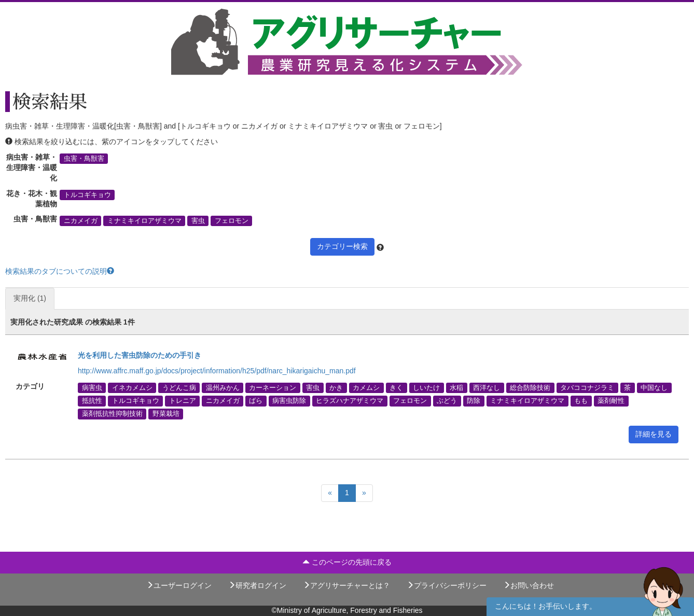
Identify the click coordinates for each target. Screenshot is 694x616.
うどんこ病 (179, 388)
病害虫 (92, 388)
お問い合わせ (529, 585)
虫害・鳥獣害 (84, 159)
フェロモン (232, 220)
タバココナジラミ (587, 388)
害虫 (198, 220)
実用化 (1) (30, 298)
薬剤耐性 (611, 401)
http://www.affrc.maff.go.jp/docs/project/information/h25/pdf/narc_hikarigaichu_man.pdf (217, 371)
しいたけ (426, 388)
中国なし (654, 388)
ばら (256, 401)
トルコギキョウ (87, 195)
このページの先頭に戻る (347, 562)
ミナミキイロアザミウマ (144, 220)
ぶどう (447, 401)
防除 (474, 401)
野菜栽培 (166, 414)
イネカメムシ (132, 388)
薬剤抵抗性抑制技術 (112, 414)
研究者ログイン (257, 585)
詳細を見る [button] (654, 434)
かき (336, 388)
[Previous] (330, 493)
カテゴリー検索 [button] (342, 246)
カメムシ (366, 388)
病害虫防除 (289, 401)
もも (581, 401)
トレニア (183, 401)
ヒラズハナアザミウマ (350, 401)
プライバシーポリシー (447, 585)
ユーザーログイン (179, 585)
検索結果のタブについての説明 (60, 271)
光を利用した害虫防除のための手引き (140, 355)
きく (396, 388)
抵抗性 (92, 401)
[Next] (364, 493)
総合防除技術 (530, 388)
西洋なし (487, 388)
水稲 (456, 388)
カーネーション (273, 388)
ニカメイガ (81, 220)
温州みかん (223, 388)
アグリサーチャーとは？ (346, 585)
